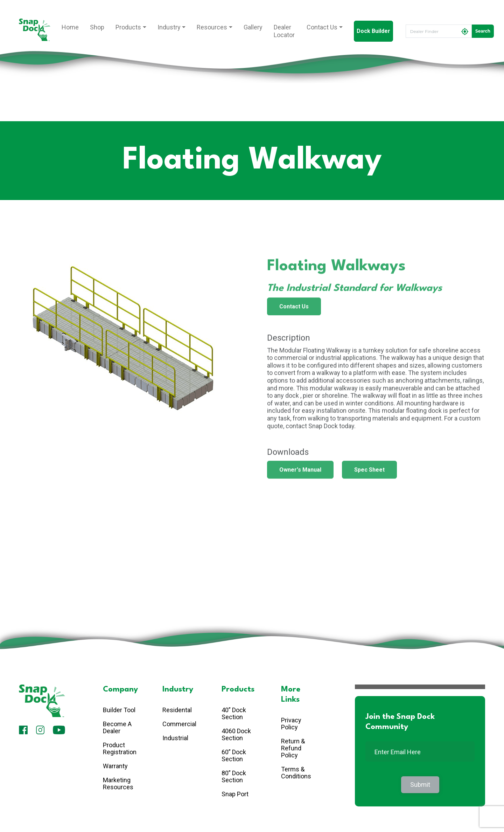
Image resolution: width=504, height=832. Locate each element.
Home (70, 27)
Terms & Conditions (296, 773)
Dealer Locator (284, 31)
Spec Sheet (369, 472)
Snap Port (235, 794)
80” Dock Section (234, 776)
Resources (212, 27)
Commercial (179, 724)
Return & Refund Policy (293, 748)
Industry (169, 27)
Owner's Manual (300, 472)
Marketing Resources (118, 783)
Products (128, 27)
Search (483, 31)
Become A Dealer (117, 727)
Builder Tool (119, 710)
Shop (97, 27)
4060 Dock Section (236, 734)
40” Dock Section (234, 713)
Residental (177, 710)
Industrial (175, 738)
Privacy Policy (291, 724)
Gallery (253, 27)
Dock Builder (373, 31)
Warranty (115, 766)
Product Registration (120, 748)
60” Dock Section (234, 755)
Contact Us (322, 27)
